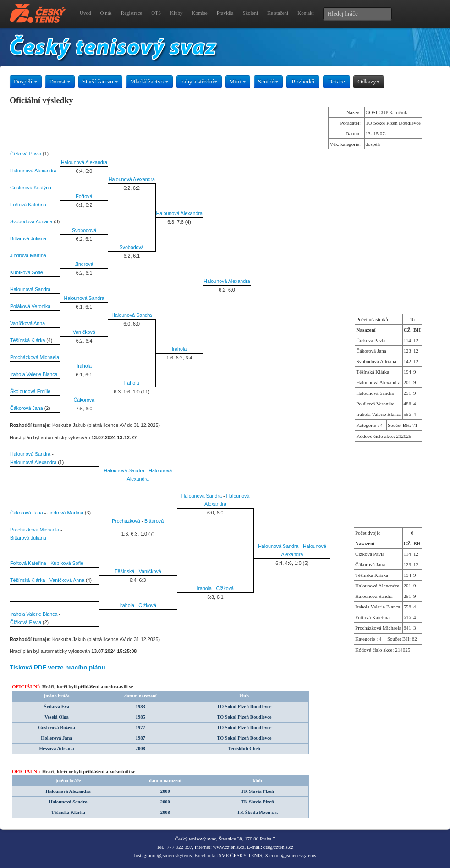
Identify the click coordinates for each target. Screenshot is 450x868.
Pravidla (225, 13)
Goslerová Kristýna (31, 188)
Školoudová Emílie (30, 391)
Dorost (60, 81)
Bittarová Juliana (28, 238)
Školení (250, 13)
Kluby (176, 13)
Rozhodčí (303, 81)
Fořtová (84, 196)
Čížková (225, 588)
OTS (156, 13)
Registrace (132, 13)
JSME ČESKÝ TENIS (239, 855)
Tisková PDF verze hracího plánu (58, 667)
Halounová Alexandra (84, 162)
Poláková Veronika (30, 306)
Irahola (179, 349)
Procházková (126, 521)
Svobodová (84, 230)
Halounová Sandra (30, 289)
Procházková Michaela (35, 357)
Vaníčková (84, 332)
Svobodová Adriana (31, 221)
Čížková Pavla (26, 154)
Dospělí (26, 81)
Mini (238, 81)
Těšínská (124, 571)
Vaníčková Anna (27, 323)
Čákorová (84, 400)
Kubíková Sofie (27, 272)
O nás (106, 13)
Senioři (269, 81)
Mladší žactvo (150, 81)
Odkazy (368, 81)
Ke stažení (278, 13)
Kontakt (305, 13)
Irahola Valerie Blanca (34, 374)
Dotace (337, 81)
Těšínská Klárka (27, 340)
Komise (200, 13)
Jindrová (84, 264)
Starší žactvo (100, 81)
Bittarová (154, 521)
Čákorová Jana (27, 408)
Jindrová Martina (28, 255)
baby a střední (199, 81)
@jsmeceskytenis (174, 855)
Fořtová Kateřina (28, 205)
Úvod (85, 13)
